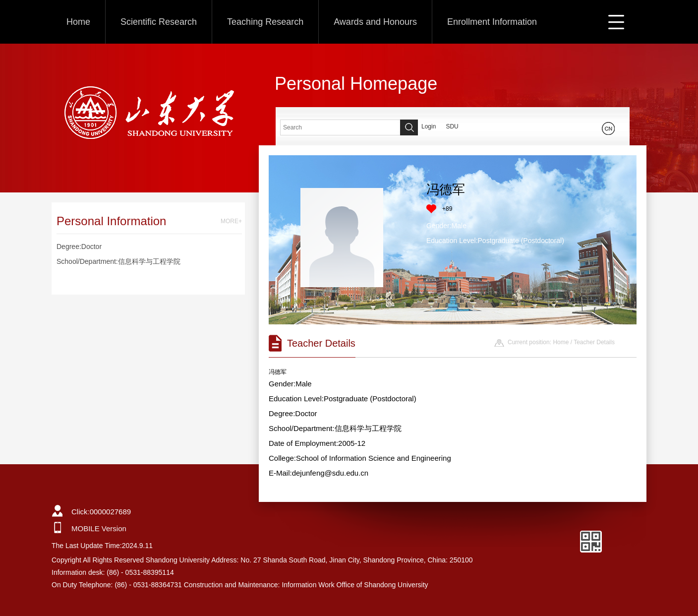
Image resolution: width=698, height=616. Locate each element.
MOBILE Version (99, 528)
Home (78, 22)
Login (429, 126)
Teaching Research (265, 22)
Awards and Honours (375, 22)
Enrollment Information (492, 22)
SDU (452, 126)
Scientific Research (159, 22)
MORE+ (231, 221)
